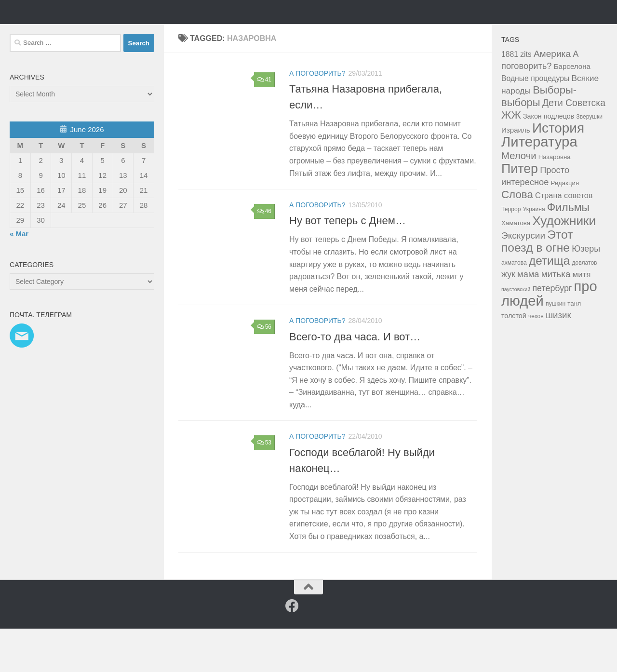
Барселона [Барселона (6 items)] (572, 110)
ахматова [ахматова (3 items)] (514, 306)
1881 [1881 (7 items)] (510, 98)
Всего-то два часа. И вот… (355, 380)
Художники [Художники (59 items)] (564, 264)
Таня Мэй (60, 34)
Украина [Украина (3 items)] (534, 253)
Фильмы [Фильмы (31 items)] (568, 251)
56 (264, 370)
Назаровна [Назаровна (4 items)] (555, 200)
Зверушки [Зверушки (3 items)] (589, 160)
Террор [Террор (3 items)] (511, 253)
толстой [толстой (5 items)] (514, 359)
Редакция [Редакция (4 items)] (565, 226)
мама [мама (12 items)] (528, 317)
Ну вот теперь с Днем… (348, 264)
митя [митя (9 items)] (582, 318)
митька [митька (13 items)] (556, 317)
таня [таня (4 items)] (574, 347)
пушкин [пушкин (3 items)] (556, 347)
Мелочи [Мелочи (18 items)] (519, 199)
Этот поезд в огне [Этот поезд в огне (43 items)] (537, 284)
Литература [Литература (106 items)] (539, 185)
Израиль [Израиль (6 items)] (516, 173)
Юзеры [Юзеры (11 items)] (586, 292)
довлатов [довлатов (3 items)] (584, 306)
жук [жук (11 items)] (508, 318)
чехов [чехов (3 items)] (536, 360)
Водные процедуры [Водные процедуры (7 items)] (535, 122)
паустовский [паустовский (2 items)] (516, 333)
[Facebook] (292, 649)
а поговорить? (317, 117)
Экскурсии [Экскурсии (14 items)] (523, 279)
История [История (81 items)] (558, 171)
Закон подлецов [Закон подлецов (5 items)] (549, 160)
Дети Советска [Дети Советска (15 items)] (574, 146)
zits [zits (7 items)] (526, 98)
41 (264, 123)
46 (264, 255)
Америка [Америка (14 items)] (552, 97)
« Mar (19, 277)
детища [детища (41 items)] (549, 304)
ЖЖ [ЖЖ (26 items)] (511, 158)
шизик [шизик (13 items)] (558, 358)
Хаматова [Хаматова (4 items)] (516, 266)
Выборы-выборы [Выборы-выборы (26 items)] (539, 140)
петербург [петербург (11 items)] (552, 332)
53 (264, 486)
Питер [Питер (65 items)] (520, 212)
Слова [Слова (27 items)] (517, 238)
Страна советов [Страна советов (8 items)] (564, 239)
